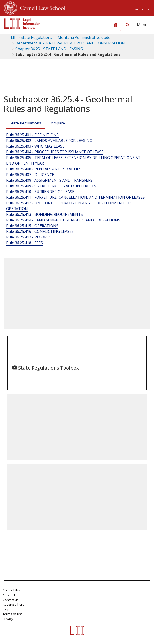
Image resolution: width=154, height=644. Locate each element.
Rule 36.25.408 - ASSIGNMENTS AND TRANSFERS (49, 180)
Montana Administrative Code (84, 37)
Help (6, 609)
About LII (9, 595)
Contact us (11, 600)
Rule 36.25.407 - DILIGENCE (30, 175)
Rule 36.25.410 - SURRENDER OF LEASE (40, 192)
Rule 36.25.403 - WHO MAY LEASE (35, 146)
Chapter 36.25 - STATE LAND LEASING (49, 49)
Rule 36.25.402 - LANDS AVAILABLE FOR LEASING (49, 141)
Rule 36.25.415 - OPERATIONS (32, 226)
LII (13, 37)
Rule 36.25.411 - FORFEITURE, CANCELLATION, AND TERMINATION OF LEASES (75, 197)
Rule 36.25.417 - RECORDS (29, 237)
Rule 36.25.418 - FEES (24, 243)
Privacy (8, 619)
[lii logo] (22, 24)
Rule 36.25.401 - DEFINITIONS (32, 135)
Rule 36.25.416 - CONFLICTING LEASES (40, 231)
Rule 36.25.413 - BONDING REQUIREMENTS (45, 214)
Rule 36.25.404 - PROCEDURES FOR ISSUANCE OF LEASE (55, 152)
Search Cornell (142, 9)
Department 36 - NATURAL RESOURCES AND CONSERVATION (70, 43)
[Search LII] (128, 25)
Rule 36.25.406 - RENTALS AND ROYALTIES (44, 169)
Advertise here (13, 604)
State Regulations (36, 37)
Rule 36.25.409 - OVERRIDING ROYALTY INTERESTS (51, 186)
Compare (57, 123)
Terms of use (13, 614)
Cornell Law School (41, 7)
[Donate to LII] (115, 25)
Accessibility (11, 590)
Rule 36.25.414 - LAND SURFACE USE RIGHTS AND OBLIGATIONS (63, 220)
